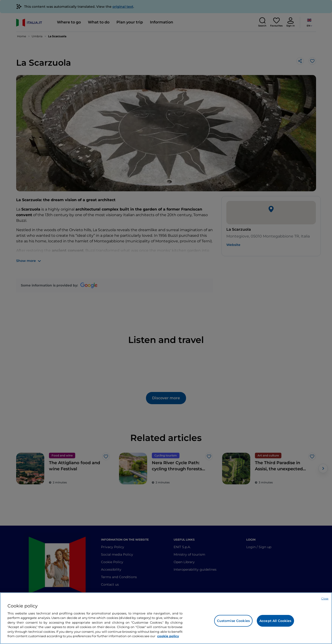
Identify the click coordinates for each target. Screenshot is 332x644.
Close (325, 599)
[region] (166, 618)
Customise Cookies (233, 621)
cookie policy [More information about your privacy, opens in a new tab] (168, 636)
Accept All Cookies (275, 621)
